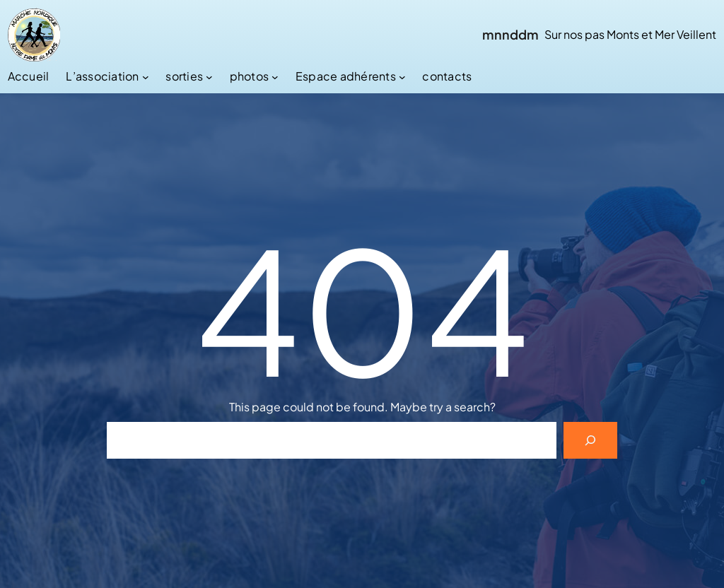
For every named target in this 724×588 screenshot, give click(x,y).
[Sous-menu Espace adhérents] (402, 76)
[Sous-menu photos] (275, 76)
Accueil (29, 76)
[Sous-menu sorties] (209, 76)
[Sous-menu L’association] (146, 76)
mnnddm (510, 34)
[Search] (590, 440)
